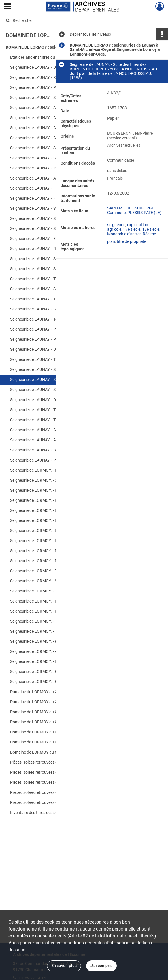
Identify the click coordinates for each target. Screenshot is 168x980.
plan (111, 241)
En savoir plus (64, 966)
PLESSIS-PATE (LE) (144, 213)
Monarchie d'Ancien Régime (132, 234)
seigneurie (116, 225)
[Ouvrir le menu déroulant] (8, 7)
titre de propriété (131, 241)
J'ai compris (101, 966)
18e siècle (151, 229)
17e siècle (132, 229)
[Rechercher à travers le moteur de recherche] (79, 20)
